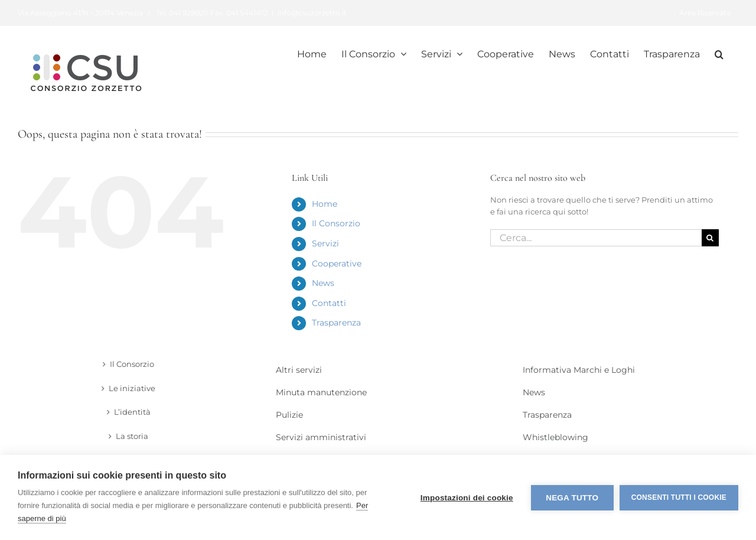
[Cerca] (710, 238)
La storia (132, 436)
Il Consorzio (336, 223)
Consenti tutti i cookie (679, 497)
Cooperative (337, 264)
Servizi (325, 243)
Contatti (329, 303)
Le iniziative (132, 388)
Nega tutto (572, 498)
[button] (719, 53)
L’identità (132, 412)
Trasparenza (336, 323)
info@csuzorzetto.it (312, 13)
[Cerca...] (596, 238)
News (323, 283)
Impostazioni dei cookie (467, 498)
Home (325, 204)
